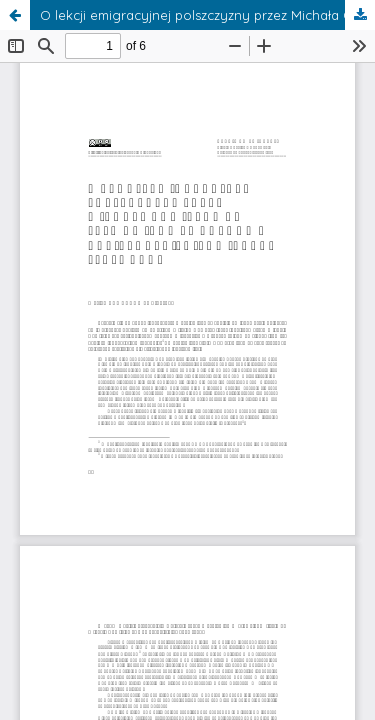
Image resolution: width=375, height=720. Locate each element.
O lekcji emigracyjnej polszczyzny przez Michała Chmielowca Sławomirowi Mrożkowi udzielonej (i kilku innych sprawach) (207, 15)
